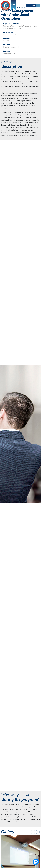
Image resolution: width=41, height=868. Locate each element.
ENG (24, 5)
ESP (20, 5)
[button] (33, 832)
